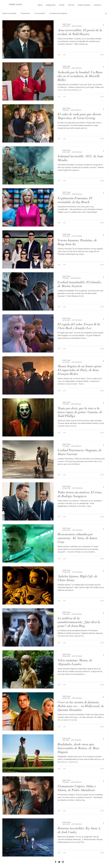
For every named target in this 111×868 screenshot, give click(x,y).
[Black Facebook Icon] (56, 862)
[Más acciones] (104, 25)
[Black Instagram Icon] (63, 862)
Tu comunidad (40, 13)
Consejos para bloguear (58, 13)
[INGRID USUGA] (16, 5)
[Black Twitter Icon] (59, 862)
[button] (106, 14)
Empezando (25, 13)
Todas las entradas (9, 13)
